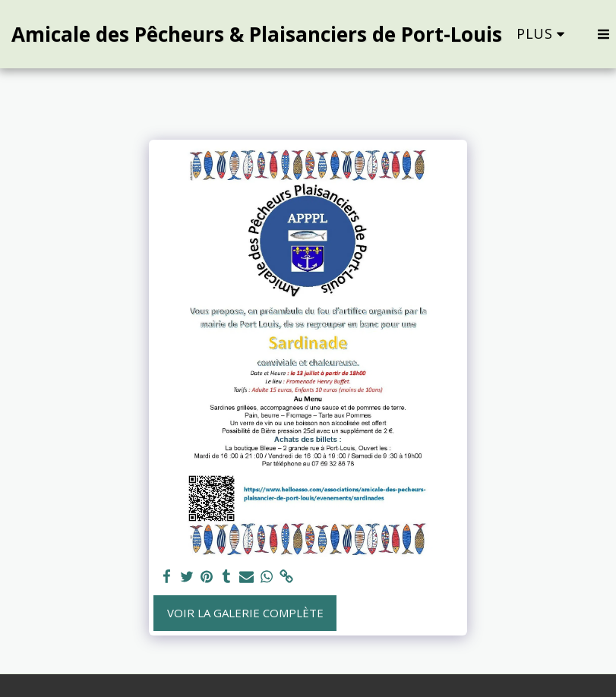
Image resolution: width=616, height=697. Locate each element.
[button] (603, 34)
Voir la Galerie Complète (245, 613)
